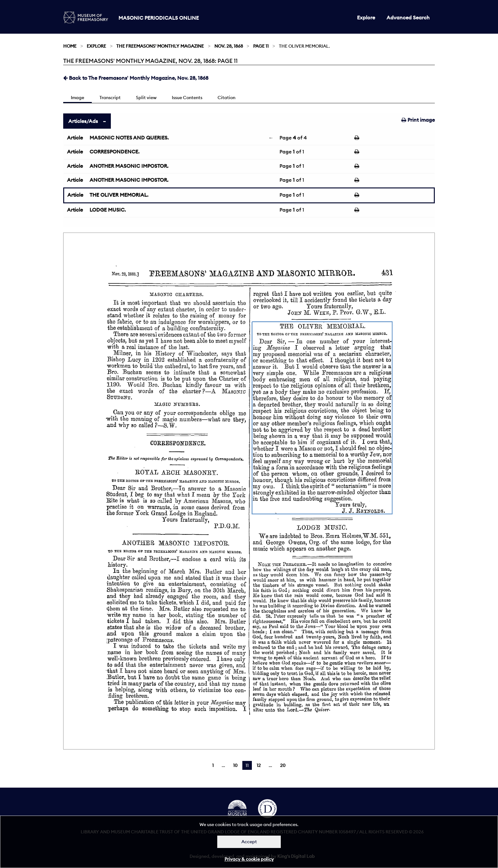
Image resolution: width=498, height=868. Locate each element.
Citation (226, 98)
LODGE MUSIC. (108, 210)
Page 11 (261, 46)
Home (70, 46)
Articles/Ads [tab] (83, 121)
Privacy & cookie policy (249, 859)
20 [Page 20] (283, 765)
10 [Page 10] (235, 765)
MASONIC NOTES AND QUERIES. (129, 138)
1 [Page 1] (213, 765)
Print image (418, 120)
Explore (366, 17)
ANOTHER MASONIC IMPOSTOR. (129, 166)
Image (77, 98)
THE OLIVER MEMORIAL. (119, 195)
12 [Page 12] (259, 765)
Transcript (110, 98)
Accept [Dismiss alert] (249, 842)
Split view (146, 98)
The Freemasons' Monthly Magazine (160, 46)
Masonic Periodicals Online (159, 18)
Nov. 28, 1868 (229, 46)
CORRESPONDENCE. (114, 152)
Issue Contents (187, 98)
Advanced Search (408, 17)
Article (75, 138)
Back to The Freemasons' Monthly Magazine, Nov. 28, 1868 (136, 78)
